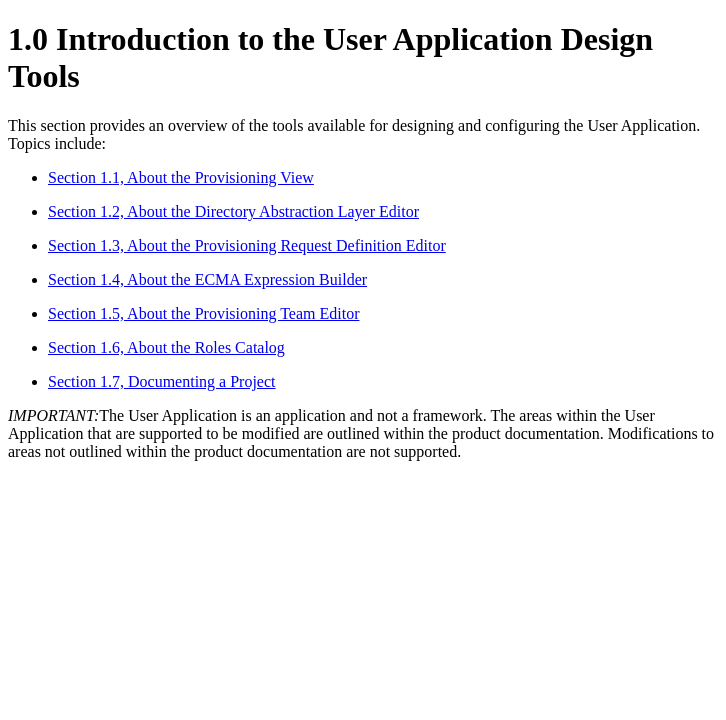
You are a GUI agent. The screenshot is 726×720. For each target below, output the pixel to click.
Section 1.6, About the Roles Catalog (166, 347)
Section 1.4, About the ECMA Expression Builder (207, 279)
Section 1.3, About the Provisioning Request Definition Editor (247, 245)
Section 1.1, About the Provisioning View (181, 177)
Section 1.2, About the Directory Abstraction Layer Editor (233, 211)
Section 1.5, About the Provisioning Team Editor (203, 313)
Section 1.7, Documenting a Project (162, 381)
